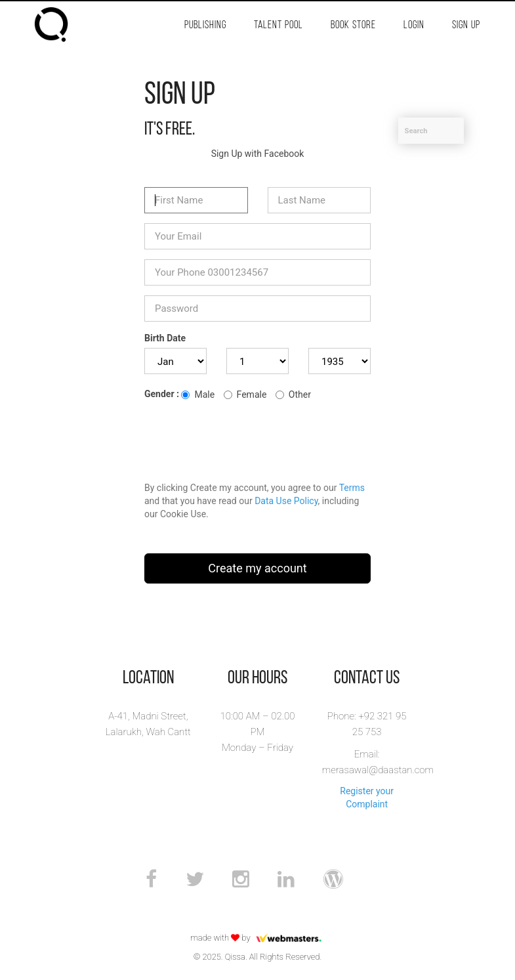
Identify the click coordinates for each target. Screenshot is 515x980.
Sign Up (466, 25)
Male (198, 394)
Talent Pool (278, 25)
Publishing (205, 25)
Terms (352, 488)
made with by (257, 938)
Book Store (353, 25)
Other (293, 394)
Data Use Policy (286, 501)
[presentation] (244, 439)
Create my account (257, 568)
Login (414, 25)
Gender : (162, 394)
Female (245, 394)
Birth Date (165, 338)
